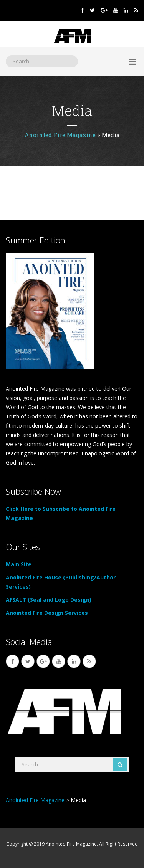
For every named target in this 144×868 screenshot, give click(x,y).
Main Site (19, 564)
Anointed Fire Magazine (71, 844)
